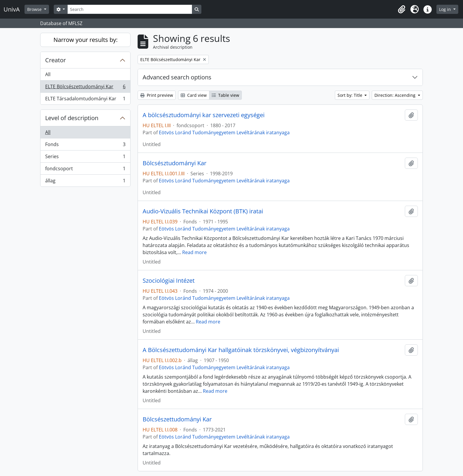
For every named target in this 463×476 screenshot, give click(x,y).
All (48, 74)
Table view (225, 95)
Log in (446, 9)
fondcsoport (85, 170)
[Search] (130, 9)
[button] (402, 9)
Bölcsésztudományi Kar (175, 163)
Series (85, 158)
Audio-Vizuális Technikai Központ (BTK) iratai (203, 211)
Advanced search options (177, 77)
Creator (56, 60)
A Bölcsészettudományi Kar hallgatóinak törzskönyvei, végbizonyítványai (241, 350)
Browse (35, 9)
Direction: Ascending (396, 95)
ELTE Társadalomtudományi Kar (85, 100)
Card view (194, 95)
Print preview (157, 95)
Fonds (85, 146)
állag (85, 182)
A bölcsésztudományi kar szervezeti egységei (204, 115)
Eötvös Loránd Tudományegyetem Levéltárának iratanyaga (224, 133)
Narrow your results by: (85, 40)
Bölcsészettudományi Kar (177, 419)
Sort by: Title (350, 95)
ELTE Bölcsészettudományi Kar (85, 88)
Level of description (72, 118)
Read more (194, 252)
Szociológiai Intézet (169, 281)
